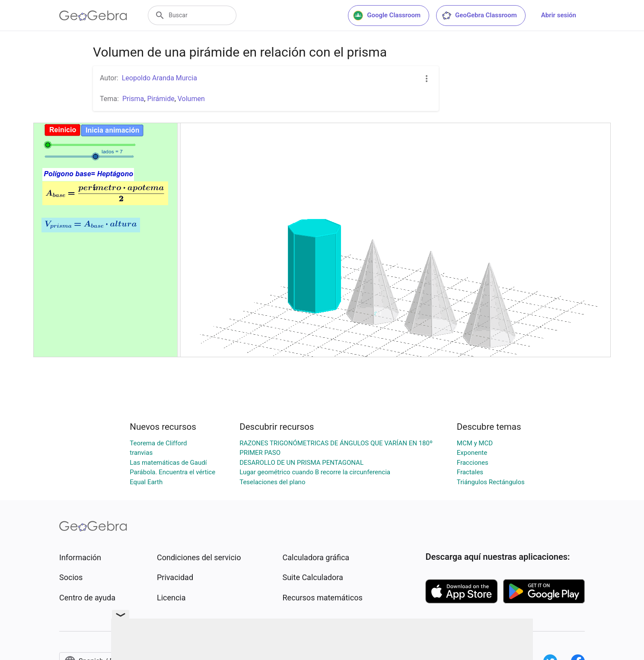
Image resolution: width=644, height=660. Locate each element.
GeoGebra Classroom (479, 16)
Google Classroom (387, 16)
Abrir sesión (559, 15)
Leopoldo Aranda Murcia (159, 78)
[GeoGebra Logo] (93, 16)
